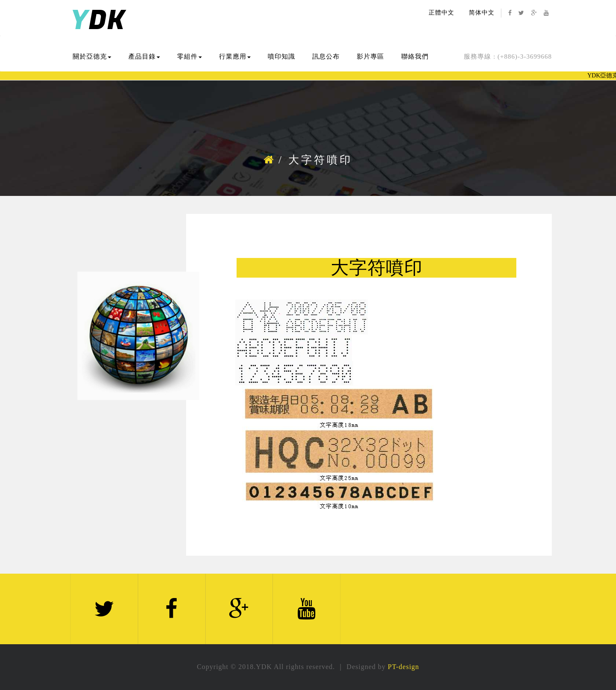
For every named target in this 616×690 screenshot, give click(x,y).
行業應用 (235, 56)
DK (98, 21)
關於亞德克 (92, 56)
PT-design (404, 667)
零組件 (190, 56)
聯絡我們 (415, 56)
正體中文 (441, 13)
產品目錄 (144, 56)
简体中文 (482, 13)
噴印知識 (281, 56)
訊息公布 (326, 56)
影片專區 (370, 56)
